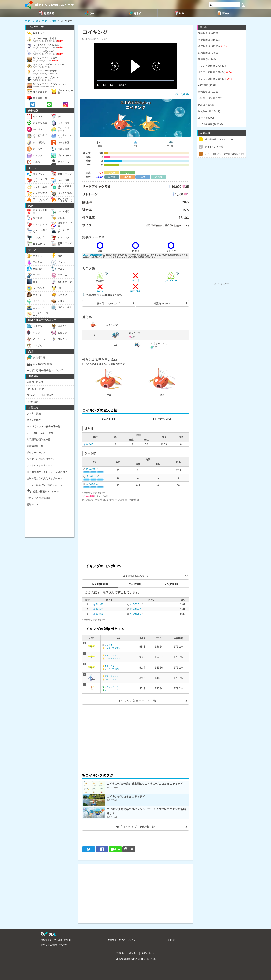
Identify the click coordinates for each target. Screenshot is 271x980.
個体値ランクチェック (109, 303)
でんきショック (111, 655)
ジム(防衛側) (171, 584)
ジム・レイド (109, 419)
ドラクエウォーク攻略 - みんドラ (119, 940)
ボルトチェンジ (111, 666)
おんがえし (92, 484)
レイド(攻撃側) (100, 584)
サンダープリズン (112, 648)
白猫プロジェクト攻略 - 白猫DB (56, 940)
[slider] (135, 81)
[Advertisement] (135, 531)
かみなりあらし (111, 679)
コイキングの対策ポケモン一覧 (135, 701)
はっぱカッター (111, 687)
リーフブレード (111, 690)
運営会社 (133, 953)
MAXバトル (135, 291)
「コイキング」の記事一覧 (135, 827)
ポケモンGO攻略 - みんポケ (54, 5)
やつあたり (92, 476)
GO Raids (170, 940)
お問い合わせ (148, 953)
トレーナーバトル (162, 419)
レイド (100, 291)
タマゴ (136, 280)
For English (181, 94)
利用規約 (121, 953)
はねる (90, 444)
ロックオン (109, 645)
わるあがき (92, 469)
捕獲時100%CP (162, 303)
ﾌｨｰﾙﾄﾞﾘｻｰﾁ (171, 280)
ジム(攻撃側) (135, 584)
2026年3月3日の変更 (93, 255)
